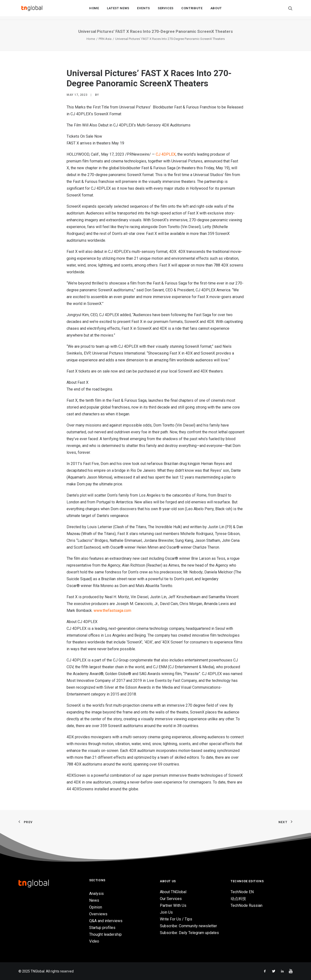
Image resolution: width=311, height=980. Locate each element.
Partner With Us (173, 905)
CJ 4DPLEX (166, 154)
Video (94, 941)
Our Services (171, 899)
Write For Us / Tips (176, 919)
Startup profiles (102, 928)
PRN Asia (105, 39)
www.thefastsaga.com (112, 610)
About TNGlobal (173, 892)
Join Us (166, 912)
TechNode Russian (246, 905)
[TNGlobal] (32, 10)
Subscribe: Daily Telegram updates (189, 933)
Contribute (192, 10)
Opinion (96, 907)
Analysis (96, 894)
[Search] (290, 10)
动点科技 (238, 899)
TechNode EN (242, 892)
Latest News (118, 10)
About (216, 10)
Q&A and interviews (106, 921)
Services (166, 10)
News (94, 900)
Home (94, 10)
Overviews (98, 914)
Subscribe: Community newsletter (188, 926)
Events (143, 10)
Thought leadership (105, 934)
